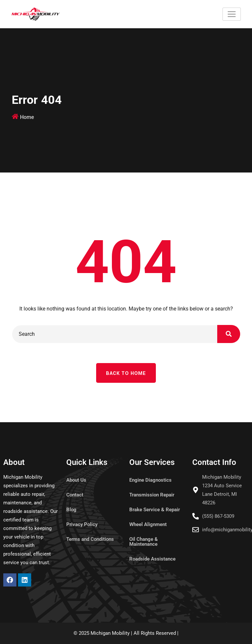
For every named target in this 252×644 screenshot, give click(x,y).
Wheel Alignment (148, 524)
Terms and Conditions (90, 539)
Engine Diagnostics (150, 480)
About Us (76, 480)
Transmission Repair (152, 495)
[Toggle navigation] (232, 14)
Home (27, 117)
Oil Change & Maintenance (144, 542)
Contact (75, 495)
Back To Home (126, 373)
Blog (71, 510)
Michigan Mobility (110, 633)
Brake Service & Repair (155, 510)
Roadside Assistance (152, 559)
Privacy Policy (82, 524)
